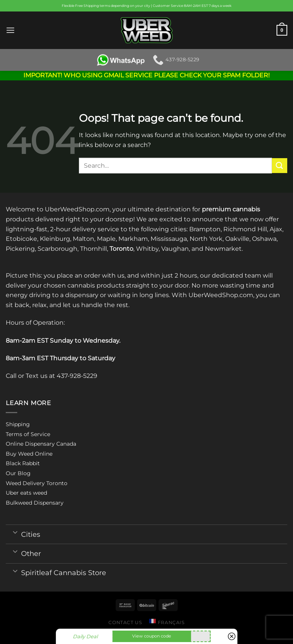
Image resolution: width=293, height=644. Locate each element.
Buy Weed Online (29, 454)
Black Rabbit (23, 463)
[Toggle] (15, 532)
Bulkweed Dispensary (35, 503)
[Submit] (280, 166)
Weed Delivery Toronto (37, 483)
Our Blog (18, 473)
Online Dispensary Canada (41, 444)
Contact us (125, 622)
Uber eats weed (26, 493)
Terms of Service (28, 434)
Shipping (18, 424)
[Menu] (10, 30)
